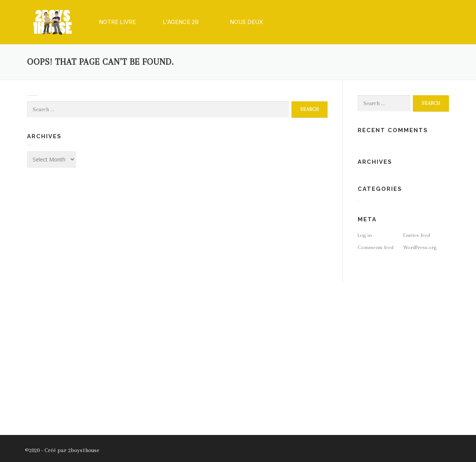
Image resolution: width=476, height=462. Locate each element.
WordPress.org (420, 247)
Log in (365, 235)
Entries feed (417, 235)
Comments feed (376, 247)
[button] (117, 22)
